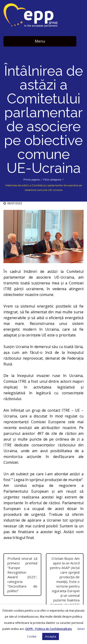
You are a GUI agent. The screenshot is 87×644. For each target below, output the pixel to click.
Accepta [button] (51, 636)
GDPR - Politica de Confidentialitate (49, 629)
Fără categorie (52, 180)
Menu (40, 41)
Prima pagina (32, 180)
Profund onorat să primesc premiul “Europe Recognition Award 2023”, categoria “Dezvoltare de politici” (22, 575)
